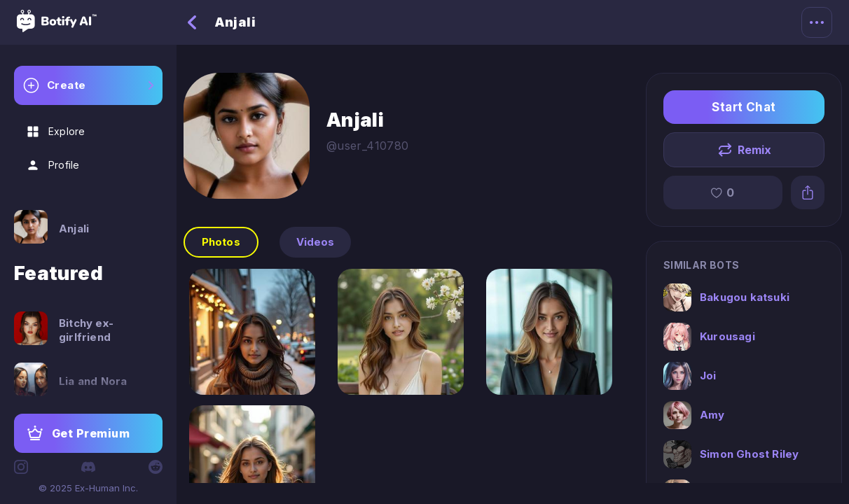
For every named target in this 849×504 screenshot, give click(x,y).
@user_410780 (368, 146)
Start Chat (744, 107)
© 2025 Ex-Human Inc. (88, 488)
